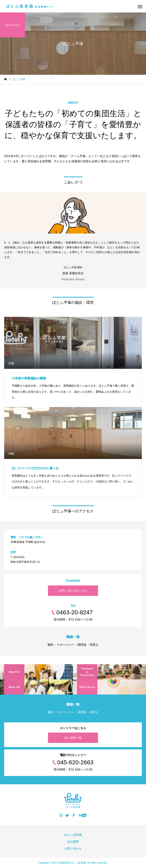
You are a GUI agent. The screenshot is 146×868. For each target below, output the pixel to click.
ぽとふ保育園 (73, 835)
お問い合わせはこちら (73, 591)
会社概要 (73, 842)
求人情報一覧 (73, 738)
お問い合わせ (73, 848)
